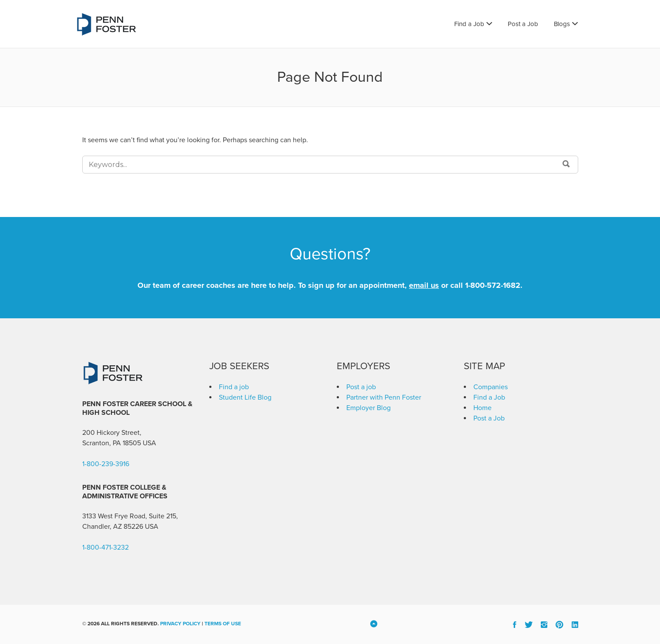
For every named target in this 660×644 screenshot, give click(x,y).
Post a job (361, 387)
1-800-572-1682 (493, 285)
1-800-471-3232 (106, 547)
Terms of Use (223, 624)
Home (482, 408)
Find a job (234, 387)
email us (424, 285)
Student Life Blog (245, 397)
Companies (491, 387)
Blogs (562, 24)
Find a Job (469, 24)
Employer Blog (369, 408)
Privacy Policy (180, 624)
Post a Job (523, 24)
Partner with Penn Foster (384, 397)
